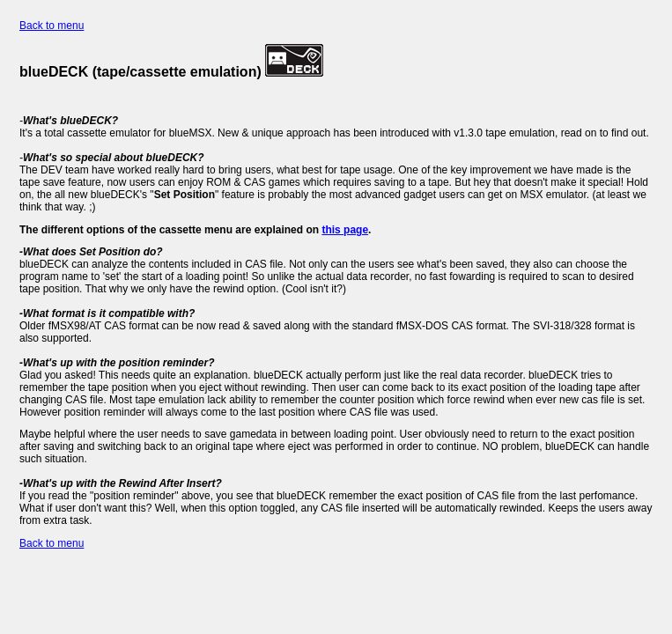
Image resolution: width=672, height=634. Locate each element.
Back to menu (52, 26)
